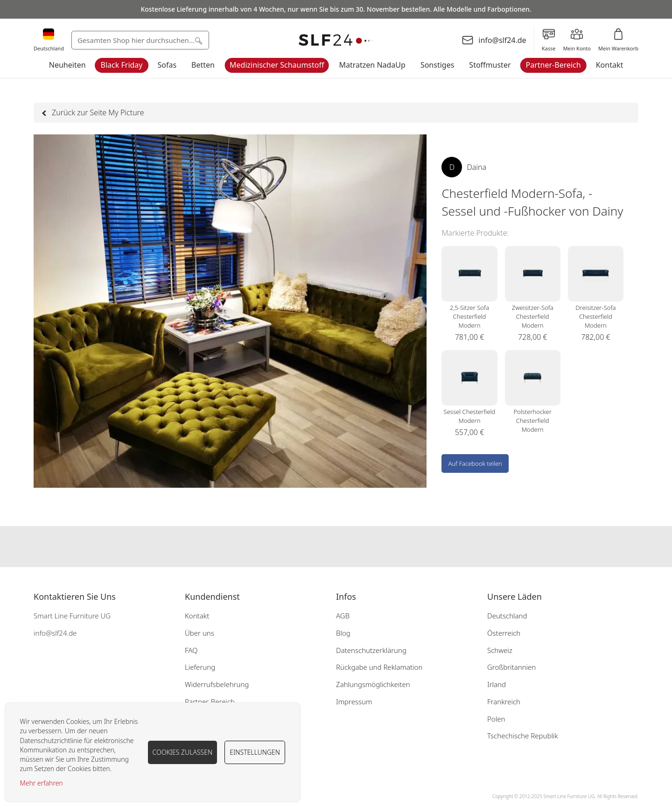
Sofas (167, 65)
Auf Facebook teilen (475, 463)
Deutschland (507, 616)
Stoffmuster (490, 65)
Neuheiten (67, 65)
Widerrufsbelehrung (217, 684)
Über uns (199, 633)
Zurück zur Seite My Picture (93, 112)
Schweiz (500, 650)
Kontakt (610, 65)
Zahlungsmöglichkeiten (373, 684)
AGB (343, 616)
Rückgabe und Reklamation (379, 667)
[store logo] (336, 40)
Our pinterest (355, 547)
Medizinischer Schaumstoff (277, 65)
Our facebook (317, 547)
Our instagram (336, 547)
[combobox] (140, 40)
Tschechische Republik (523, 736)
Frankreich (504, 702)
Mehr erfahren (42, 783)
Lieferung (200, 667)
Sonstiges (437, 65)
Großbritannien (511, 667)
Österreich (504, 633)
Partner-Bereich (553, 65)
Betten (203, 65)
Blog (343, 633)
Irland (497, 684)
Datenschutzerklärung (371, 650)
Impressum (354, 702)
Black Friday (122, 65)
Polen (496, 719)
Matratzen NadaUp (372, 65)
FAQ (191, 650)
